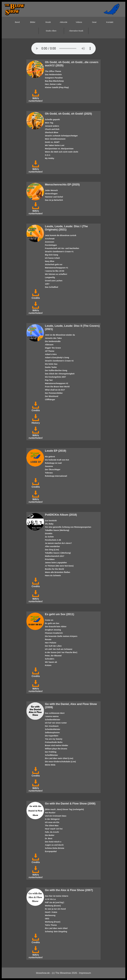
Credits (36, 297)
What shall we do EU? (55, 390)
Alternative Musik (76, 31)
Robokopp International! (56, 476)
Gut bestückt (51, 521)
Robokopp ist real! (54, 463)
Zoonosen (50, 242)
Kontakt (110, 22)
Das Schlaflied (52, 287)
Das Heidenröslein (53, 75)
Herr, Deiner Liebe (53, 84)
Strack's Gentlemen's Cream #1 (59, 252)
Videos (79, 22)
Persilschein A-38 (53, 540)
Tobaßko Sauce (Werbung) (57, 530)
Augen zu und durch (54, 845)
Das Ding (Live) (52, 550)
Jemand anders (52, 126)
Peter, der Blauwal (53, 656)
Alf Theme (50, 351)
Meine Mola (50, 765)
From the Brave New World (57, 387)
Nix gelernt (50, 457)
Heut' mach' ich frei (54, 829)
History (36, 422)
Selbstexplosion (52, 733)
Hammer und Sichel (54, 197)
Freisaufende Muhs (54, 742)
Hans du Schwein (53, 576)
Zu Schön (49, 537)
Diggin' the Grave (53, 348)
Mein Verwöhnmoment (55, 139)
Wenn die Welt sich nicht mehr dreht (62, 152)
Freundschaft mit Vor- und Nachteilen (62, 248)
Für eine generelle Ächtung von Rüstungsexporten (68, 527)
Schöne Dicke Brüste (55, 848)
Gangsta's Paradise (54, 78)
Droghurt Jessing (53, 630)
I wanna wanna (52, 716)
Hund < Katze (51, 912)
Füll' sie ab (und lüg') (55, 902)
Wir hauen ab (51, 662)
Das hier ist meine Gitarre (57, 896)
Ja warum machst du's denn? (58, 543)
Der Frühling (51, 752)
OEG (47, 919)
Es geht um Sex (52, 623)
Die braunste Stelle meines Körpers (61, 636)
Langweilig (50, 277)
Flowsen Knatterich (54, 633)
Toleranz (49, 473)
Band (17, 22)
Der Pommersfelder (54, 393)
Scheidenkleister (53, 729)
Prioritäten (50, 559)
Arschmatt (50, 239)
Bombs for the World (54, 569)
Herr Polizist (51, 643)
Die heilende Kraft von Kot (57, 460)
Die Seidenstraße (53, 341)
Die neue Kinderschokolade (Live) (60, 762)
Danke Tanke (51, 367)
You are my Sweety (54, 739)
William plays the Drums (56, 749)
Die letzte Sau (51, 364)
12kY (47, 284)
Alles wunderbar (53, 546)
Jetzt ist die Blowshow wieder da (60, 335)
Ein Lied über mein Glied (56, 928)
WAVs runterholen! (36, 98)
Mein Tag (49, 123)
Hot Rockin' (50, 813)
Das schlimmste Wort (55, 713)
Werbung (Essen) (53, 906)
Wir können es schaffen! (56, 274)
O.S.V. (48, 155)
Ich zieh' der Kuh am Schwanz (59, 649)
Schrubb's (50, 659)
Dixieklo (49, 534)
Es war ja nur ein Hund (55, 909)
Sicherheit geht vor (54, 264)
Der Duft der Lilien (53, 646)
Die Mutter (50, 835)
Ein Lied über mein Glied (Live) (59, 758)
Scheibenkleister (53, 720)
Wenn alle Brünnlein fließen (58, 572)
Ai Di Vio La (50, 899)
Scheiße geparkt (52, 120)
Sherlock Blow (52, 132)
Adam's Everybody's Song (57, 358)
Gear (94, 22)
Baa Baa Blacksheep (54, 81)
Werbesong (50, 915)
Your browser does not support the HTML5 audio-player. (63, 48)
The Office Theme (53, 71)
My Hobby (50, 158)
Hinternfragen (51, 194)
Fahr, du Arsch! (52, 832)
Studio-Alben (51, 31)
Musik (48, 22)
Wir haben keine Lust (55, 145)
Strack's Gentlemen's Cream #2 (59, 361)
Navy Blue (50, 261)
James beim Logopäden (56, 563)
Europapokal (51, 851)
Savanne (49, 466)
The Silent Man (52, 826)
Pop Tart (49, 380)
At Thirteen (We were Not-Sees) (59, 566)
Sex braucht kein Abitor (56, 627)
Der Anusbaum (52, 726)
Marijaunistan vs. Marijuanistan (59, 149)
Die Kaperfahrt (52, 736)
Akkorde (63, 22)
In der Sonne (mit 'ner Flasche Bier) (61, 652)
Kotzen (48, 665)
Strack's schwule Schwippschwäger (61, 136)
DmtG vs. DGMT (52, 142)
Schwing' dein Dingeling (56, 932)
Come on (49, 620)
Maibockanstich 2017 (55, 556)
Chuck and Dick (52, 129)
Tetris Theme (51, 925)
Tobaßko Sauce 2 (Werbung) (58, 553)
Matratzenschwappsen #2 (57, 383)
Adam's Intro (51, 354)
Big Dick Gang (52, 255)
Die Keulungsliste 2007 (56, 377)
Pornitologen (51, 245)
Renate (48, 639)
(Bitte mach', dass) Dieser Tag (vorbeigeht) (64, 809)
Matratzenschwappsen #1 (57, 268)
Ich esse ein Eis (52, 822)
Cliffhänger (50, 400)
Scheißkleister (52, 755)
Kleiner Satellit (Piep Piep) (57, 87)
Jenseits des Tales (53, 338)
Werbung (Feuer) (53, 922)
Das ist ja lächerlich (54, 200)
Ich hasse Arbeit (52, 258)
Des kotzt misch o (53, 842)
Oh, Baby (49, 524)
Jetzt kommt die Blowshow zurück (61, 235)
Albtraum (49, 345)
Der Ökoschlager (53, 470)
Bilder (33, 22)
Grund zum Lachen (54, 281)
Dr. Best (49, 838)
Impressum (85, 973)
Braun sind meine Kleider (57, 745)
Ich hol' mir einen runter (56, 723)
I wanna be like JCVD (55, 271)
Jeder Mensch (51, 190)
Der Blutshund (52, 396)
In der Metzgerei (52, 819)
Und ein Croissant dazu (56, 816)
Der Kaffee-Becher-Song (56, 370)
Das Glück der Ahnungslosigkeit (60, 374)
